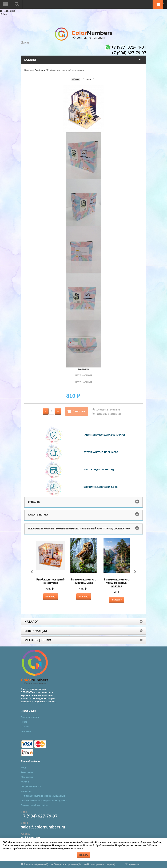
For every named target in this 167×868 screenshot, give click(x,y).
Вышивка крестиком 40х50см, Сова (84, 581)
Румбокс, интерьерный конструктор (50, 581)
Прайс (24, 722)
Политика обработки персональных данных (43, 796)
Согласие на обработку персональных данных (44, 801)
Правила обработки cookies (35, 805)
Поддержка (8, 11)
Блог (4, 14)
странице (78, 848)
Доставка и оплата (30, 717)
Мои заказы (27, 777)
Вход (23, 768)
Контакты (26, 731)
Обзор (76, 79)
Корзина (25, 782)
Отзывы (87, 79)
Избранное (26, 791)
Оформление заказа (31, 786)
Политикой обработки (94, 845)
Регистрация (27, 772)
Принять (84, 855)
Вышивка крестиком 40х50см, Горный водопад (117, 583)
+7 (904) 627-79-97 (39, 816)
